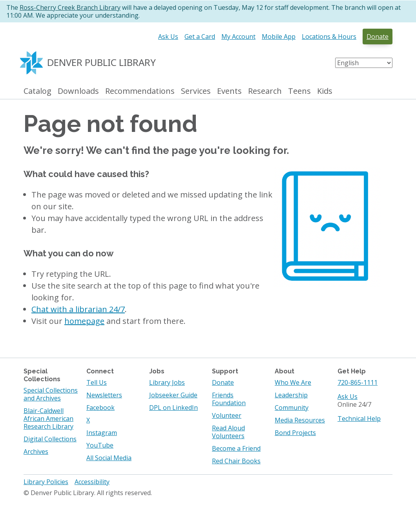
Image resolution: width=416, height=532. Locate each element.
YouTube (100, 445)
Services (196, 91)
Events (229, 91)
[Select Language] (364, 63)
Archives (36, 452)
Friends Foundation (229, 399)
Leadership (291, 395)
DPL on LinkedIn (173, 408)
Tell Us (97, 382)
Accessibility (92, 482)
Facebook (100, 408)
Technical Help (359, 419)
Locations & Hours (329, 37)
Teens (299, 91)
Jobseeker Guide (173, 395)
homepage (84, 321)
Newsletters (104, 395)
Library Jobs (167, 382)
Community (292, 408)
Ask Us (168, 37)
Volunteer (227, 415)
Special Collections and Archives (51, 394)
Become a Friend (236, 448)
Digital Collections (50, 439)
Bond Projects (295, 433)
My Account (238, 37)
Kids (325, 91)
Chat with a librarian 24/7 (78, 309)
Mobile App (279, 37)
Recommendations (140, 91)
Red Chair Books (236, 461)
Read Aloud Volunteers (228, 432)
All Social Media (109, 458)
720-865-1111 (358, 382)
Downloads (78, 91)
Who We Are (293, 382)
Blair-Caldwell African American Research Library (48, 419)
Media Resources (300, 420)
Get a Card (200, 37)
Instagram (102, 433)
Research (265, 91)
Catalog (37, 91)
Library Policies (46, 482)
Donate (378, 37)
